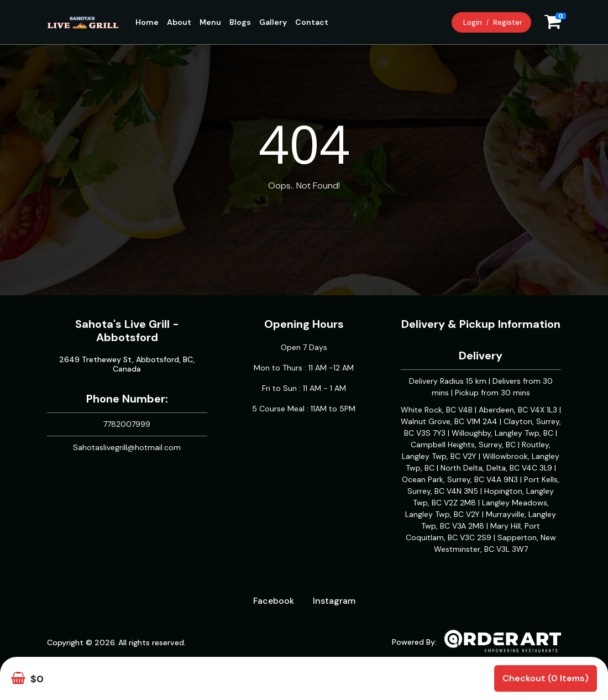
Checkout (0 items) (546, 678)
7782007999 (127, 424)
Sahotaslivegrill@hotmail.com (127, 447)
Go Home (304, 215)
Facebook (274, 601)
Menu (210, 22)
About (179, 22)
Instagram (334, 601)
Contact (312, 22)
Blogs (240, 22)
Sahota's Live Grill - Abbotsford (127, 331)
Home (147, 22)
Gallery (273, 22)
